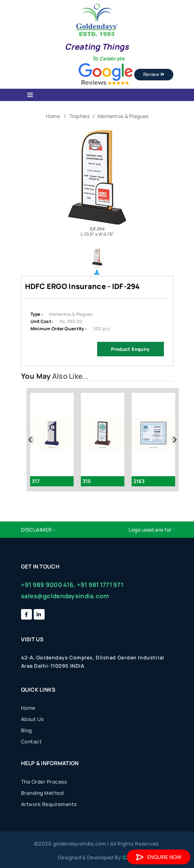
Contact (32, 741)
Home (53, 116)
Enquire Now (159, 857)
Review (154, 74)
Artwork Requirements (49, 804)
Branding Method (42, 793)
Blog (26, 730)
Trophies (79, 116)
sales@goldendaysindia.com (65, 596)
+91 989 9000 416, (48, 585)
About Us (32, 719)
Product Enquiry (130, 349)
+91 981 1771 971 (100, 585)
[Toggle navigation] (30, 95)
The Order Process (44, 782)
